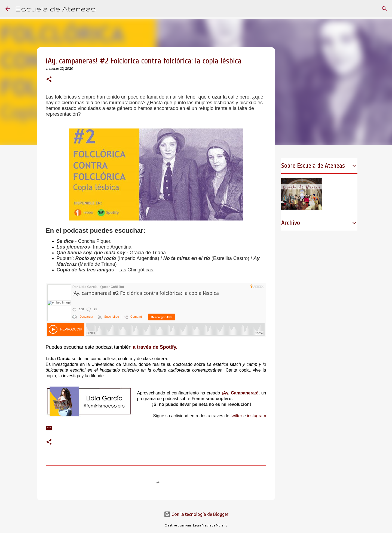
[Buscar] (103, 9)
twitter (236, 416)
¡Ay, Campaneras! (240, 393)
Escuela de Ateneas (56, 9)
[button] (49, 80)
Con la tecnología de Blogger (196, 514)
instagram (256, 416)
